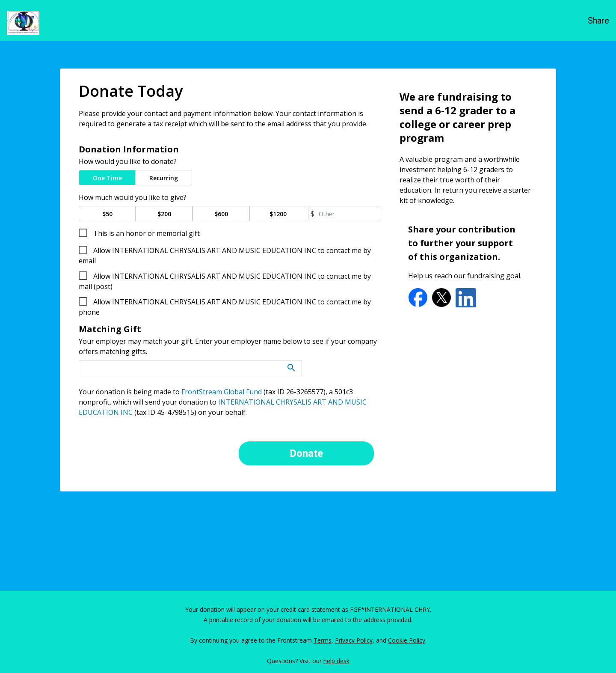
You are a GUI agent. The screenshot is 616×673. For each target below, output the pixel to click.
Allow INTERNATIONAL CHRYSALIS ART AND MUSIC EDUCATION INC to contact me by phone (225, 307)
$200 (164, 214)
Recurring (164, 178)
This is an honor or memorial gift (146, 233)
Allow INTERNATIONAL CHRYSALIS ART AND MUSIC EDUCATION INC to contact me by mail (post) (225, 281)
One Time (107, 178)
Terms (323, 640)
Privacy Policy (354, 640)
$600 (221, 214)
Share (598, 21)
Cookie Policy (407, 640)
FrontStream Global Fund (222, 392)
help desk (336, 661)
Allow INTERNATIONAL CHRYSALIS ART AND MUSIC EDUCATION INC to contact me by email (225, 256)
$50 (107, 214)
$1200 (278, 214)
